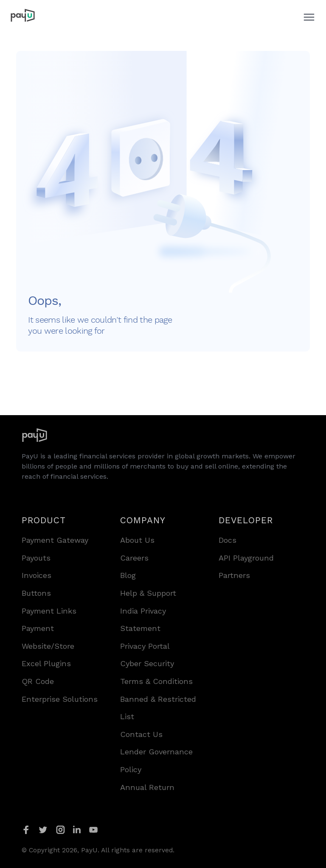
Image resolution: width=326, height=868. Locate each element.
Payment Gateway (55, 540)
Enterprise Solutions (60, 699)
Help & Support (148, 593)
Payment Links (49, 611)
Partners (234, 575)
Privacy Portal (145, 646)
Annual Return (147, 787)
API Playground (246, 558)
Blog (128, 575)
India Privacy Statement (143, 620)
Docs (228, 540)
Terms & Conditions (156, 681)
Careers (134, 558)
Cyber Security (147, 663)
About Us (137, 540)
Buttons (36, 593)
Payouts (36, 558)
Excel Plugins (46, 663)
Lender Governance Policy (156, 761)
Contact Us (141, 734)
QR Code (38, 681)
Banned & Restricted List (158, 708)
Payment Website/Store (48, 637)
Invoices (37, 575)
